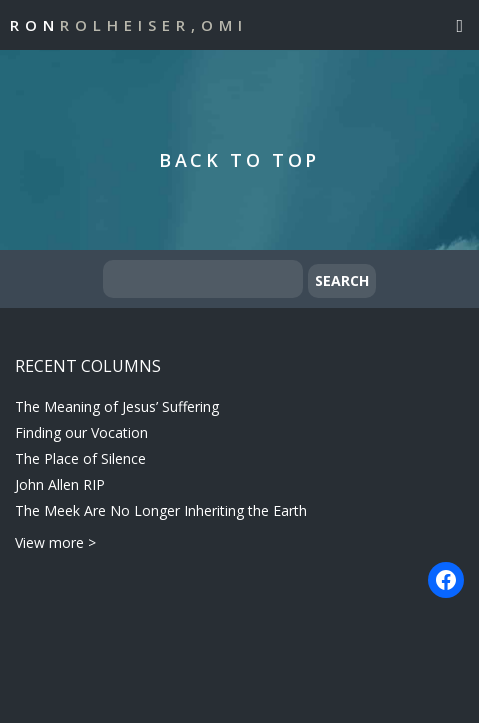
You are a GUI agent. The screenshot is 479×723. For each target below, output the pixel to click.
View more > (55, 542)
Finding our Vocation (81, 432)
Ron (129, 25)
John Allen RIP (60, 484)
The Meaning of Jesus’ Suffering (117, 406)
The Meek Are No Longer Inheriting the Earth (161, 510)
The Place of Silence (80, 458)
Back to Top (239, 160)
